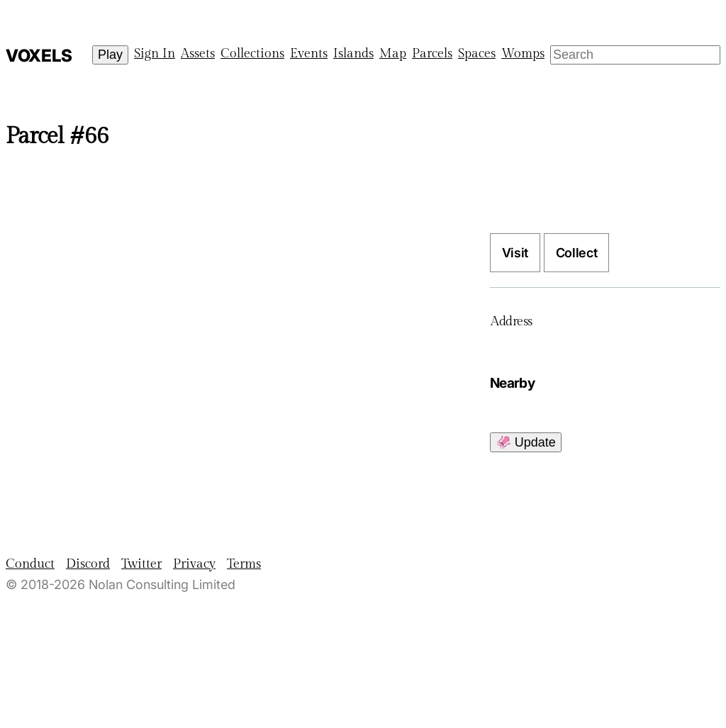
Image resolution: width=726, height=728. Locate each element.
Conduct (30, 564)
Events (309, 54)
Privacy (194, 564)
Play (110, 55)
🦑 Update (526, 442)
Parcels (432, 54)
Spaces (477, 54)
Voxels (39, 56)
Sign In (155, 54)
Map (393, 54)
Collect (576, 253)
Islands (353, 54)
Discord (88, 564)
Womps (523, 54)
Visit (515, 253)
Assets (198, 54)
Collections (252, 54)
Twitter (141, 564)
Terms (244, 564)
